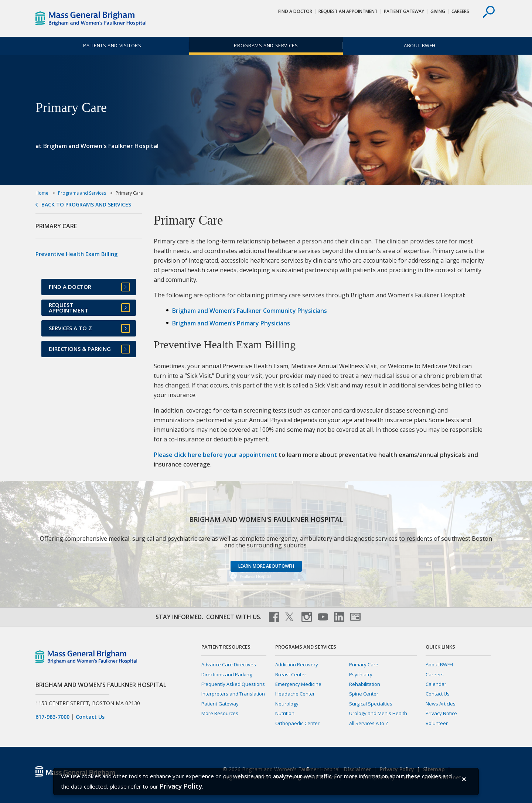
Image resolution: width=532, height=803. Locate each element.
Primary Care (364, 664)
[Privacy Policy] (181, 786)
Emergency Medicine (298, 684)
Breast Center (291, 674)
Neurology (287, 704)
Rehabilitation (365, 684)
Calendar (436, 684)
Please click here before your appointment (215, 455)
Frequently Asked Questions (233, 684)
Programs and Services (266, 45)
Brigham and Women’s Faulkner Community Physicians (250, 311)
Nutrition (285, 713)
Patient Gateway (404, 11)
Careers (460, 11)
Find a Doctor (295, 11)
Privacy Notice (441, 713)
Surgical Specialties (371, 704)
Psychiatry (361, 674)
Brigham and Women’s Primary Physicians (231, 323)
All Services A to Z (369, 723)
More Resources (220, 713)
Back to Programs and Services (86, 205)
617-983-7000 (52, 717)
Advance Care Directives (229, 664)
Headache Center (295, 694)
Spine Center (364, 694)
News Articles (441, 704)
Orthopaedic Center (297, 723)
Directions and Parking (227, 674)
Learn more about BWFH (266, 566)
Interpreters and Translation (233, 694)
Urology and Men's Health (378, 713)
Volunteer (437, 723)
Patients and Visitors (112, 45)
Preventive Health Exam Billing (77, 254)
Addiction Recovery (297, 664)
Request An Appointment (348, 11)
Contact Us (90, 717)
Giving (438, 11)
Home (42, 193)
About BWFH (420, 45)
